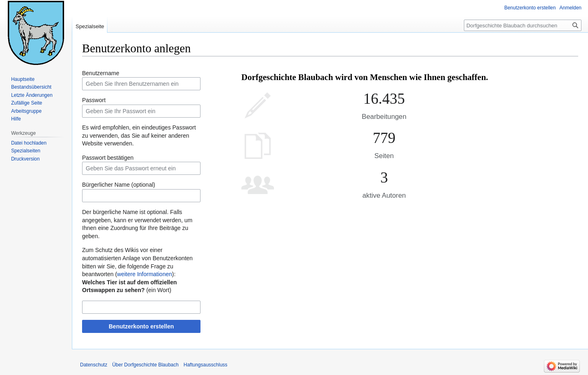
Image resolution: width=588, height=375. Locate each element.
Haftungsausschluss (205, 365)
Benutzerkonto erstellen (141, 326)
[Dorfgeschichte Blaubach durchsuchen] (523, 25)
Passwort (94, 100)
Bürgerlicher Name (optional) (119, 185)
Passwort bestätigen (108, 158)
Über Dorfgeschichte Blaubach (146, 365)
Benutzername (101, 73)
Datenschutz (94, 365)
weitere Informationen (145, 274)
